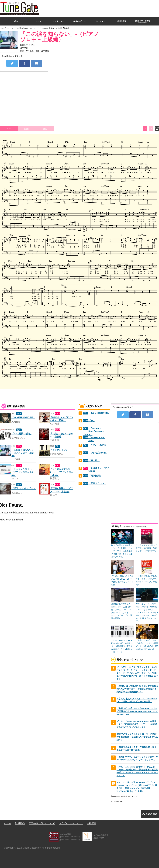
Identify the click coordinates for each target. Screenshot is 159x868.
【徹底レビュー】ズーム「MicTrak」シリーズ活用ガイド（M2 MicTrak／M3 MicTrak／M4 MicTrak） (137, 711)
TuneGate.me (117, 802)
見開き (27, 129)
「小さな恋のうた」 (98, 453)
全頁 (45, 129)
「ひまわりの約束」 (98, 445)
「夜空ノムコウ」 (97, 483)
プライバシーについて (71, 823)
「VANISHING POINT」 (23, 417)
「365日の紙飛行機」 (99, 413)
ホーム (8, 823)
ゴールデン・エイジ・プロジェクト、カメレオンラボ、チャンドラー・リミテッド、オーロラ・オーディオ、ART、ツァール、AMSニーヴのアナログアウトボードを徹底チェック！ (137, 673)
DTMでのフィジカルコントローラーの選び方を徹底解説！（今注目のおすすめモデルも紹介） (137, 737)
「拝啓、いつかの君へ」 (24, 488)
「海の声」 (94, 460)
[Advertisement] (111, 23)
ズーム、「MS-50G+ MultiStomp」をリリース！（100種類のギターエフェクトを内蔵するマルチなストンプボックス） (137, 724)
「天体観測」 (95, 476)
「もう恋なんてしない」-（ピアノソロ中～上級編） (62, 472)
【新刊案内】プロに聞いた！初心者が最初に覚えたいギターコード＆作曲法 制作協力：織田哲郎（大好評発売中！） (137, 689)
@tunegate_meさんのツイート (124, 796)
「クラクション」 (59, 450)
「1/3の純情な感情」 (22, 434)
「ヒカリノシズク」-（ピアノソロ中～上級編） (23, 472)
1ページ (9, 129)
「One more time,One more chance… (93, 431)
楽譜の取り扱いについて (42, 823)
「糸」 (92, 421)
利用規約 (20, 823)
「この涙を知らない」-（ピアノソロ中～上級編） (60, 37)
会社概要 (91, 823)
